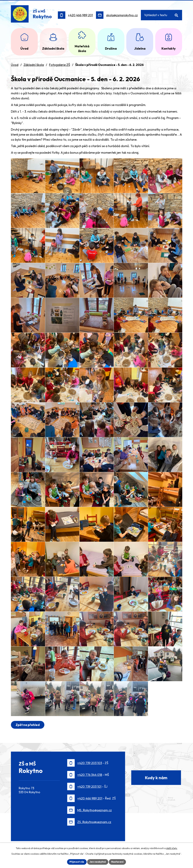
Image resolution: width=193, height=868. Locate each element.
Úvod (15, 65)
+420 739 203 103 (90, 763)
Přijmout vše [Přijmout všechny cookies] (77, 862)
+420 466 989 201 (80, 15)
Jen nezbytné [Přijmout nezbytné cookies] (98, 862)
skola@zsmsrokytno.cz (122, 15)
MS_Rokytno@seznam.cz (95, 810)
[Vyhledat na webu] (162, 15)
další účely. (172, 848)
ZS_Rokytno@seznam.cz (94, 822)
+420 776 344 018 (90, 775)
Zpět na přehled (28, 725)
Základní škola (34, 65)
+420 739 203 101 (89, 787)
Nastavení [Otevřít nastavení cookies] (117, 862)
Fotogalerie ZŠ (60, 65)
